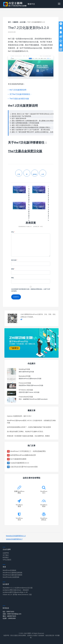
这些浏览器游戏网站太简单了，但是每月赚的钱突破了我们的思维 (29, 427)
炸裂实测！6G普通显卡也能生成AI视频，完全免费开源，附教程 (28, 436)
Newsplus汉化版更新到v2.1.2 (16, 536)
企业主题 (23, 22)
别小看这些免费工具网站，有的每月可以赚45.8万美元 (25, 432)
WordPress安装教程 (9, 570)
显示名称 (14, 260)
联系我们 (6, 557)
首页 (9, 22)
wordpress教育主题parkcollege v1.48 (15, 592)
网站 (13, 278)
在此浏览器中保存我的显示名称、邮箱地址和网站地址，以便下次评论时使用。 (31, 290)
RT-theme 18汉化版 (26, 390)
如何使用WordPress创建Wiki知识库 (23, 455)
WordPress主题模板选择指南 (12, 573)
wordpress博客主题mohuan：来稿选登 (16, 590)
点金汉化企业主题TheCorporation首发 (24, 467)
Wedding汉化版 (24, 369)
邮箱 (13, 269)
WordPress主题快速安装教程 (12, 575)
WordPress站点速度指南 (11, 577)
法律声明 (6, 553)
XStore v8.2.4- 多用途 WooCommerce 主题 (17, 595)
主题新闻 (15, 22)
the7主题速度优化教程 (18, 459)
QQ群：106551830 (9, 618)
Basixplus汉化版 (25, 376)
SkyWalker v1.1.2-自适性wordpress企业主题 (18, 588)
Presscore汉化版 (25, 383)
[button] (59, 4)
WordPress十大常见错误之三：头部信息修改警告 (28, 451)
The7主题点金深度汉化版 (19, 99)
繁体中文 (31, 4)
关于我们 (6, 555)
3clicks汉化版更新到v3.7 (14, 539)
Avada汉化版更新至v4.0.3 (20, 463)
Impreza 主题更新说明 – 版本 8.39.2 (19, 416)
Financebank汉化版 (26, 397)
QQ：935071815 (8, 612)
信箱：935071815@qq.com (12, 614)
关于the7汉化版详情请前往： (21, 94)
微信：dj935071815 (9, 616)
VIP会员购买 (7, 560)
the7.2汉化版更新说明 (18, 90)
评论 (13, 232)
